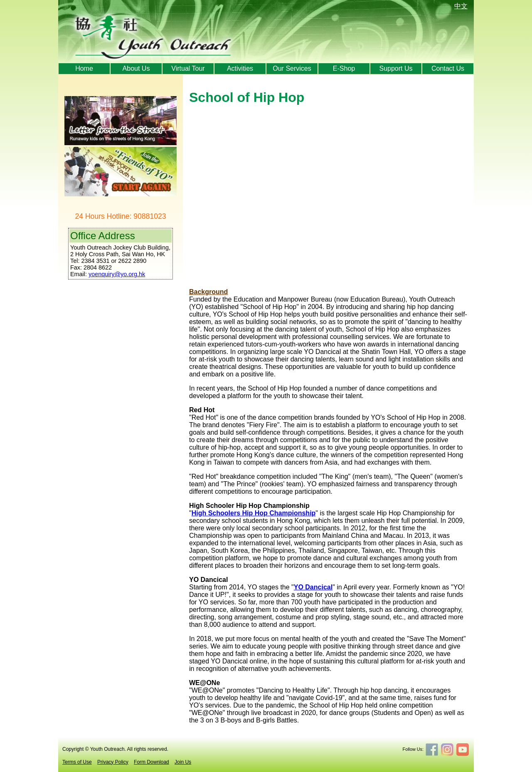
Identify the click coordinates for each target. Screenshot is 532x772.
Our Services (292, 68)
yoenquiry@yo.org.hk (117, 274)
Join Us (183, 762)
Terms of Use (77, 762)
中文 (461, 6)
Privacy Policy (113, 762)
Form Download (151, 762)
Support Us (396, 68)
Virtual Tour (188, 68)
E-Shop (344, 68)
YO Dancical (313, 587)
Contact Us (448, 68)
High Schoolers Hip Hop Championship (254, 513)
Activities (240, 68)
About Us (136, 68)
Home (84, 68)
